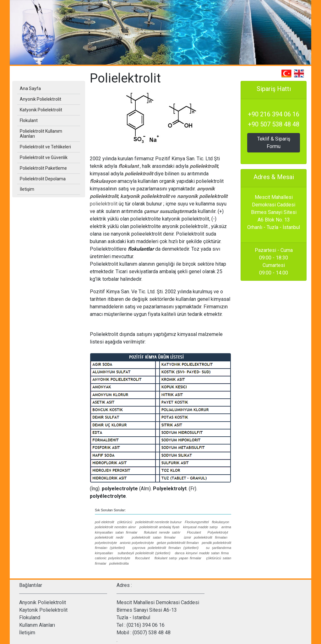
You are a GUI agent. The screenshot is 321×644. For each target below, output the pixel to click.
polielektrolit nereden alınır (115, 527)
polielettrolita (119, 563)
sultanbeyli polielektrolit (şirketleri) (144, 553)
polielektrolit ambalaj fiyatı (159, 527)
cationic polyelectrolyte (113, 558)
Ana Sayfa (30, 88)
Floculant (194, 532)
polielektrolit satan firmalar (154, 537)
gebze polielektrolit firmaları (178, 543)
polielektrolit (204, 166)
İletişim (27, 633)
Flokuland (30, 617)
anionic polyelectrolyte (137, 543)
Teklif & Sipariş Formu (274, 143)
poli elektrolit (104, 522)
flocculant (142, 558)
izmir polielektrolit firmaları (206, 537)
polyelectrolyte (106, 543)
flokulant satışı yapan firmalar (178, 558)
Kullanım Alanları (37, 625)
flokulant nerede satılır (162, 532)
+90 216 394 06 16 (274, 114)
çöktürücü (125, 522)
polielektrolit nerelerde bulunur (159, 522)
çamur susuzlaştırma (168, 211)
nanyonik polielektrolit (202, 196)
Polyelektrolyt (218, 532)
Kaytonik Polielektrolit (43, 610)
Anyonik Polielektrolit (43, 602)
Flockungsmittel (197, 522)
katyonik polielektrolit (145, 196)
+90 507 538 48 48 (274, 124)
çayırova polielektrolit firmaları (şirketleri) (165, 548)
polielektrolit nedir (109, 537)
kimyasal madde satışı (200, 527)
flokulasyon (103, 181)
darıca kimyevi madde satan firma (202, 553)
